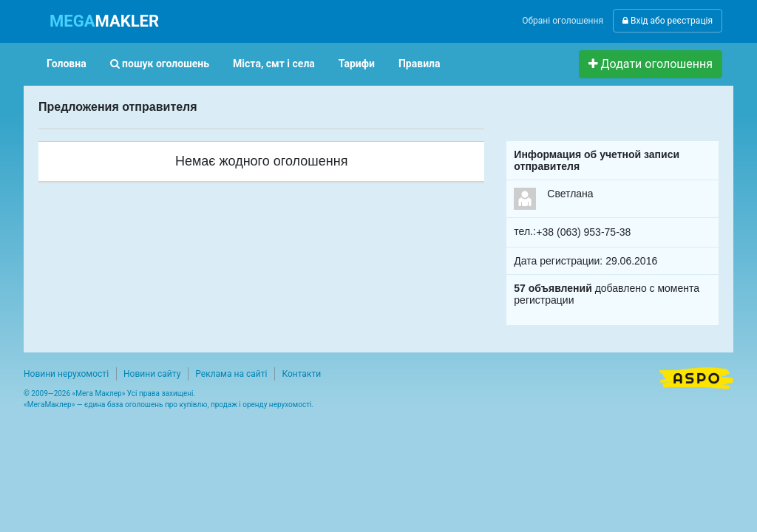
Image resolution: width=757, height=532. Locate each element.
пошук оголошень (160, 64)
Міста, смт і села (274, 64)
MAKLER (104, 21)
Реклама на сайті (231, 374)
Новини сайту (152, 374)
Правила (420, 64)
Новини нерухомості (66, 374)
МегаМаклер (50, 405)
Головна (67, 64)
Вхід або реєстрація (668, 21)
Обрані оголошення (563, 21)
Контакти (301, 374)
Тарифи (357, 64)
